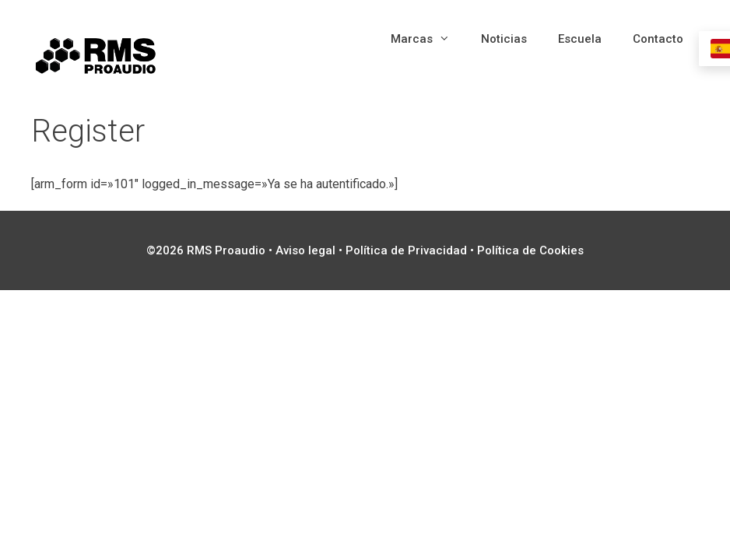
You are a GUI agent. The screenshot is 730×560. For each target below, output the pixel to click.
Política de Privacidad (406, 250)
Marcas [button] (428, 39)
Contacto (658, 39)
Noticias (504, 39)
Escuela (580, 39)
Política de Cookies (530, 250)
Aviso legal (305, 250)
